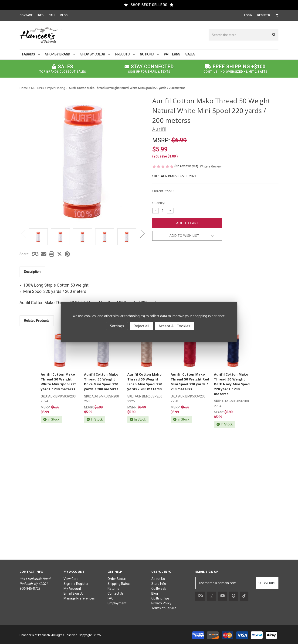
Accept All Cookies (174, 326)
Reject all (141, 326)
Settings (117, 326)
